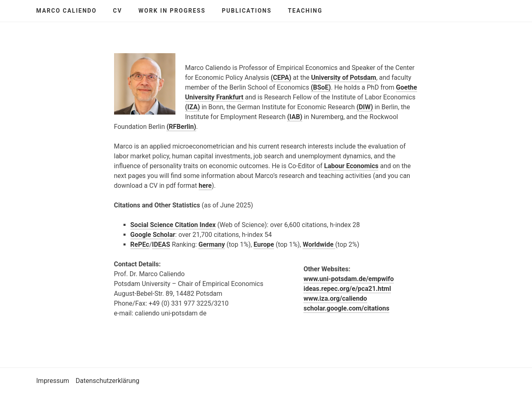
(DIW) (365, 107)
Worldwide (319, 244)
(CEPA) (281, 78)
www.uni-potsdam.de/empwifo (349, 279)
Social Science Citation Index (173, 225)
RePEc (140, 244)
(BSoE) (321, 87)
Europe (264, 244)
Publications (247, 11)
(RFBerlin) (181, 127)
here (205, 186)
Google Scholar (153, 235)
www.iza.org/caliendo (335, 298)
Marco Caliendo (67, 11)
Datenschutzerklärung (108, 381)
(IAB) (295, 117)
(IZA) (193, 107)
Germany (212, 244)
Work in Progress (172, 11)
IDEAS (161, 244)
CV (117, 11)
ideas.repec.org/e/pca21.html (347, 289)
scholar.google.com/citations (346, 308)
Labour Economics (351, 166)
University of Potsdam (344, 78)
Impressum (53, 381)
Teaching (305, 11)
